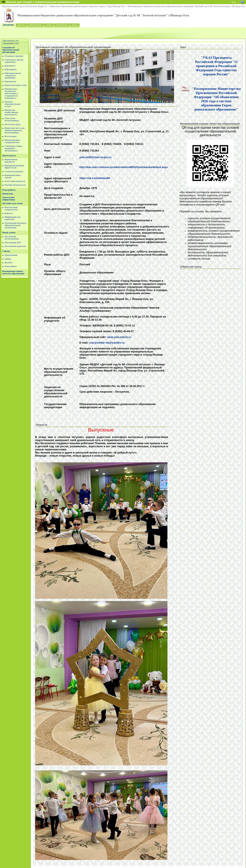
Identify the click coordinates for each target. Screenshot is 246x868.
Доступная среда (12, 124)
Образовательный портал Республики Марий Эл (24, 6)
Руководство (10, 81)
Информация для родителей (13, 218)
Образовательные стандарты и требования (13, 75)
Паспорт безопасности (15, 185)
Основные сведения (14, 56)
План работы (62, 25)
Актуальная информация (9, 198)
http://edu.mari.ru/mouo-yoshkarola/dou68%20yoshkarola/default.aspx (124, 167)
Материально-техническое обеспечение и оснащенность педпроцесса (11, 93)
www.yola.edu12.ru (119, 337)
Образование (11, 69)
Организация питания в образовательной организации (16, 225)
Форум (75, 25)
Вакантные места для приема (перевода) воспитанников (15, 130)
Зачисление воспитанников (12, 119)
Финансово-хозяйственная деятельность (11, 112)
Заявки (49, 25)
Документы (10, 66)
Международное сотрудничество (12, 141)
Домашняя (8, 25)
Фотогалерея (11, 136)
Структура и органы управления (14, 61)
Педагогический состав (16, 85)
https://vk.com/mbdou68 (95, 178)
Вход (234, 2)
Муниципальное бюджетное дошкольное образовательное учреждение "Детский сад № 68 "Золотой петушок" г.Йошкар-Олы (186, 6)
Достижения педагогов (15, 246)
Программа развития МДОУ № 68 (14, 167)
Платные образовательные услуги (13, 104)
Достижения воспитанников (12, 238)
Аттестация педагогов (15, 181)
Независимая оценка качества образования (13, 272)
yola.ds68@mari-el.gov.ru (95, 157)
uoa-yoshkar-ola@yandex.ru (107, 343)
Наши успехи (9, 233)
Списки (6, 251)
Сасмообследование (14, 171)
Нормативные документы (11, 161)
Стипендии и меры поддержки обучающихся (13, 148)
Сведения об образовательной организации (11, 50)
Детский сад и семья (13, 203)
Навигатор (8, 194)
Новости (9, 213)
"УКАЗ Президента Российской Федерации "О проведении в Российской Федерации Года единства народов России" (216, 66)
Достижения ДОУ (13, 242)
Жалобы (21, 25)
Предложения (35, 25)
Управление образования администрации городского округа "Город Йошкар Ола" (87, 6)
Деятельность (9, 156)
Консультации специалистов (11, 208)
